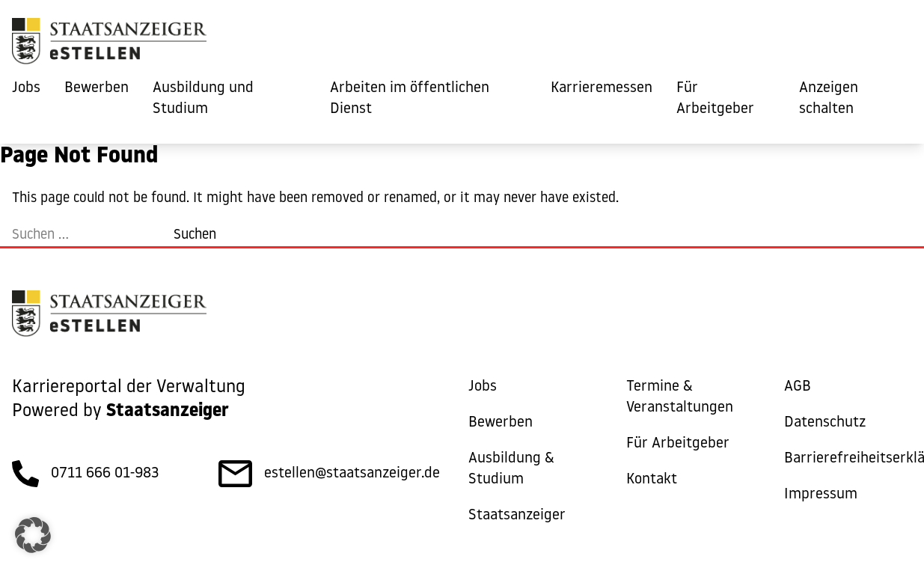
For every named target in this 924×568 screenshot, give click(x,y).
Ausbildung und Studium (203, 99)
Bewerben (97, 88)
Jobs (26, 88)
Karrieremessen (602, 88)
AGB (798, 387)
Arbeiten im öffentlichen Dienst (410, 99)
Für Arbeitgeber (715, 99)
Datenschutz (825, 423)
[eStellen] (109, 45)
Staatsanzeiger (517, 516)
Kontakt (652, 480)
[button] (33, 535)
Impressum (821, 495)
